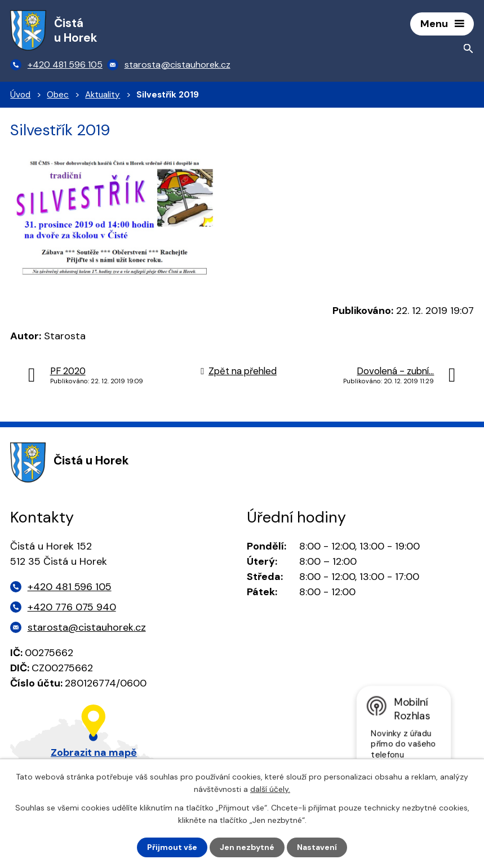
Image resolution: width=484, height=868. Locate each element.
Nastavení (317, 847)
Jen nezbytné (247, 847)
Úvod (20, 95)
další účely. (270, 789)
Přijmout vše (172, 847)
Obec (58, 95)
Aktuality (103, 95)
